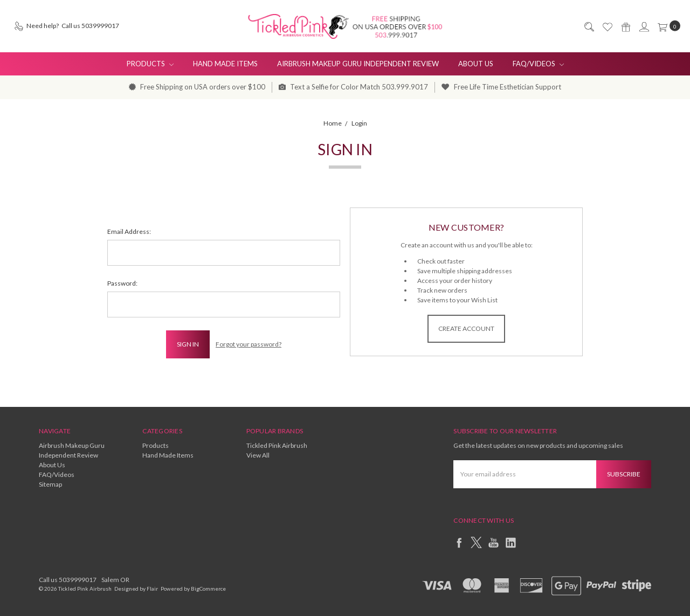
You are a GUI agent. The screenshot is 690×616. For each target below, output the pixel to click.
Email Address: (129, 231)
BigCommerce (208, 589)
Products (150, 64)
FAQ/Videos (538, 64)
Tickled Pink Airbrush (277, 445)
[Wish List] (607, 26)
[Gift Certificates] (625, 26)
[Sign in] (644, 26)
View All (258, 455)
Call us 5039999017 (68, 580)
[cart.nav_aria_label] (667, 26)
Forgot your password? (249, 344)
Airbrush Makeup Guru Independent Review (358, 64)
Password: (122, 283)
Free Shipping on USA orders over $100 (197, 87)
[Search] (589, 26)
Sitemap (50, 484)
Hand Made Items (225, 64)
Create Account (466, 328)
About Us (476, 64)
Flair (152, 589)
